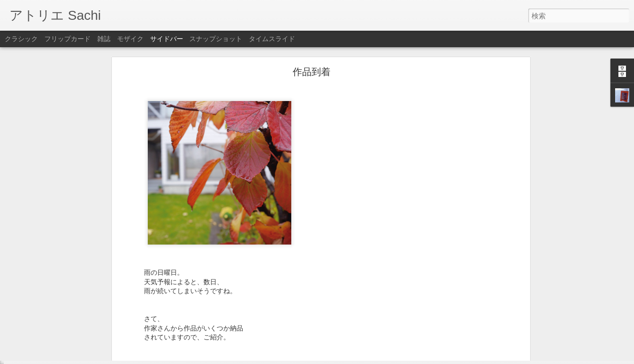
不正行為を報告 (375, 358)
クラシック (21, 39)
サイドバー (167, 39)
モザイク (130, 39)
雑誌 (104, 39)
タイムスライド (272, 39)
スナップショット (216, 39)
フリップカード (68, 39)
